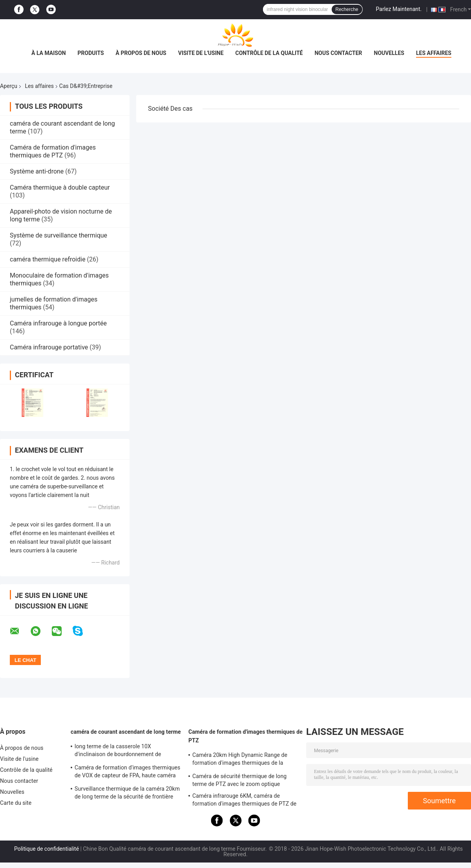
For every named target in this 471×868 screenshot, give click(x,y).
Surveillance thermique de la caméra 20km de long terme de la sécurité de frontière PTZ (127, 794)
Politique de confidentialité (47, 849)
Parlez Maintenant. (399, 9)
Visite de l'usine (201, 53)
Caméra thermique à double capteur (60, 187)
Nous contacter (338, 53)
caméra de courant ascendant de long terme (126, 732)
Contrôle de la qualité (269, 53)
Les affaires (434, 53)
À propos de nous (141, 53)
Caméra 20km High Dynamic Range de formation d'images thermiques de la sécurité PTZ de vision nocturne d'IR (240, 760)
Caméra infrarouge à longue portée (58, 323)
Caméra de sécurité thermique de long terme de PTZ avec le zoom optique (239, 780)
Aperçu (9, 86)
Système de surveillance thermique (58, 235)
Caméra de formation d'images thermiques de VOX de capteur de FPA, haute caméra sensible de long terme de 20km (127, 773)
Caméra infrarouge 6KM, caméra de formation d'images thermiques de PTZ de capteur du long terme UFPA (244, 801)
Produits (91, 53)
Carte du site (16, 803)
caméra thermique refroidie (48, 259)
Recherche (347, 9)
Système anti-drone (37, 171)
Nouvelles (389, 53)
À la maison (49, 53)
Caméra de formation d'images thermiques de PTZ (53, 151)
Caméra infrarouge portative (49, 347)
